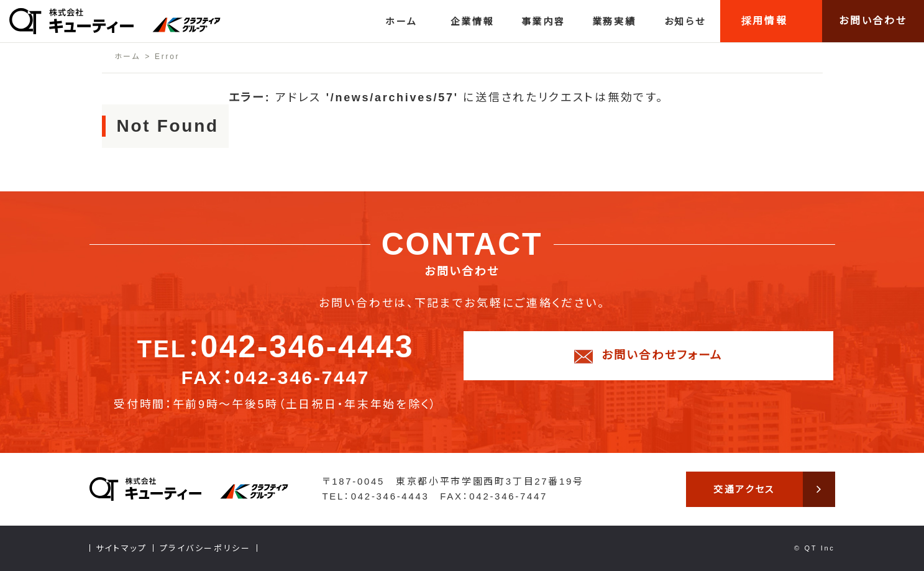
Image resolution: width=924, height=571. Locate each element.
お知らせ (685, 21)
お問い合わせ (873, 21)
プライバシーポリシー (205, 548)
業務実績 (614, 21)
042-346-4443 (307, 347)
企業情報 (473, 21)
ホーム (401, 21)
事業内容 (543, 21)
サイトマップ (121, 548)
